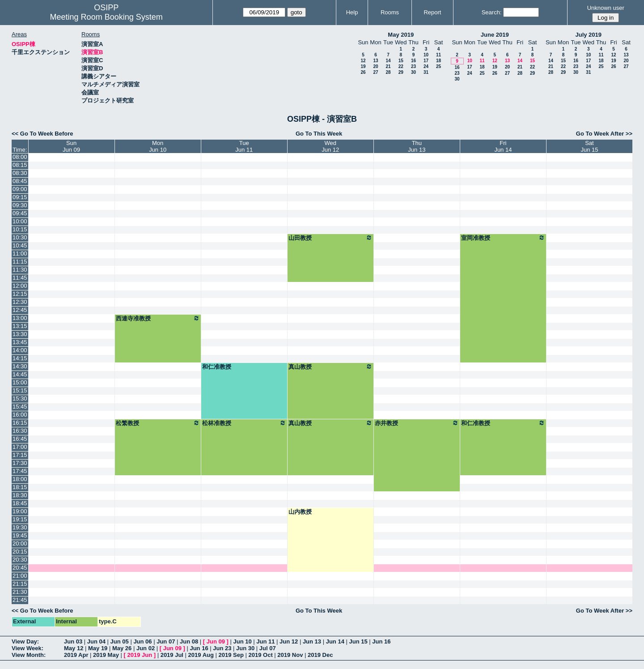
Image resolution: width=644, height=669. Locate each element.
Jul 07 (268, 648)
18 (439, 61)
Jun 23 (222, 648)
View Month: (29, 655)
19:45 (20, 535)
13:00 (20, 318)
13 (375, 61)
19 (363, 66)
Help (352, 12)
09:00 (20, 189)
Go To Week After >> (604, 134)
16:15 (20, 423)
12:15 (20, 294)
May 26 (122, 648)
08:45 (20, 181)
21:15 (20, 584)
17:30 (20, 463)
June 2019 (495, 35)
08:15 (20, 165)
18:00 (20, 479)
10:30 (20, 237)
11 (439, 55)
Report (432, 12)
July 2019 (588, 35)
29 (401, 72)
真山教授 (330, 366)
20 (375, 66)
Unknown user (606, 8)
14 (388, 61)
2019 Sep (231, 655)
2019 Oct (261, 655)
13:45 (20, 342)
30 (413, 72)
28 (388, 72)
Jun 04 (96, 641)
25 (439, 66)
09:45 (20, 213)
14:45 (20, 374)
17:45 (20, 471)
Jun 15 (358, 641)
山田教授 (330, 238)
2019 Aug (201, 655)
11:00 (20, 254)
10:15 (20, 229)
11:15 (20, 262)
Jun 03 (73, 641)
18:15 (20, 487)
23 (413, 66)
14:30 (20, 366)
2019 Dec (320, 655)
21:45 (20, 600)
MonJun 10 (158, 146)
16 (413, 61)
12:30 (20, 302)
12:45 (20, 310)
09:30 (20, 205)
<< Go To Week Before (42, 134)
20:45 (20, 568)
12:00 (20, 286)
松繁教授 (158, 423)
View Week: (28, 648)
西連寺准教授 (158, 318)
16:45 (20, 439)
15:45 (20, 407)
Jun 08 (189, 641)
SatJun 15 (589, 146)
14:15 (20, 358)
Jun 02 (146, 648)
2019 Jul (172, 655)
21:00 (20, 576)
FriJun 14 (503, 146)
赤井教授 (417, 423)
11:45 (20, 278)
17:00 (20, 447)
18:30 (20, 495)
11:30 (20, 270)
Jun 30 (245, 648)
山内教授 (300, 512)
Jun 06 (142, 641)
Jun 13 (312, 641)
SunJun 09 (71, 146)
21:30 (20, 592)
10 (426, 55)
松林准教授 (244, 423)
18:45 (20, 503)
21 (388, 66)
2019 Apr (76, 655)
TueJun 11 (244, 146)
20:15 (20, 552)
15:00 (20, 382)
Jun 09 (216, 641)
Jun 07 (166, 641)
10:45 (20, 245)
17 (426, 61)
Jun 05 (120, 641)
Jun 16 (381, 641)
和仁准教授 (217, 367)
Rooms (390, 12)
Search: (492, 12)
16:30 (20, 431)
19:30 (20, 527)
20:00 (20, 543)
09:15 (20, 197)
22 (401, 66)
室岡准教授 (503, 238)
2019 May (106, 655)
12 (363, 61)
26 (363, 72)
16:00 (20, 415)
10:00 (20, 221)
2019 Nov (290, 655)
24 (426, 66)
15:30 (20, 398)
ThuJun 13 (417, 146)
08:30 (20, 173)
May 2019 (401, 35)
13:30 (20, 334)
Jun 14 (335, 641)
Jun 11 (265, 641)
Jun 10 (242, 641)
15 (401, 61)
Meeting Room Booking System (106, 17)
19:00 (20, 511)
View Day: (25, 641)
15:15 (20, 390)
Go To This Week (319, 134)
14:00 (20, 350)
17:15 (20, 455)
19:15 (20, 519)
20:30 (20, 560)
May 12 (74, 648)
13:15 (20, 326)
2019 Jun (140, 655)
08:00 (20, 157)
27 (375, 72)
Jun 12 (289, 641)
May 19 (98, 648)
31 (426, 72)
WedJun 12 (330, 146)
